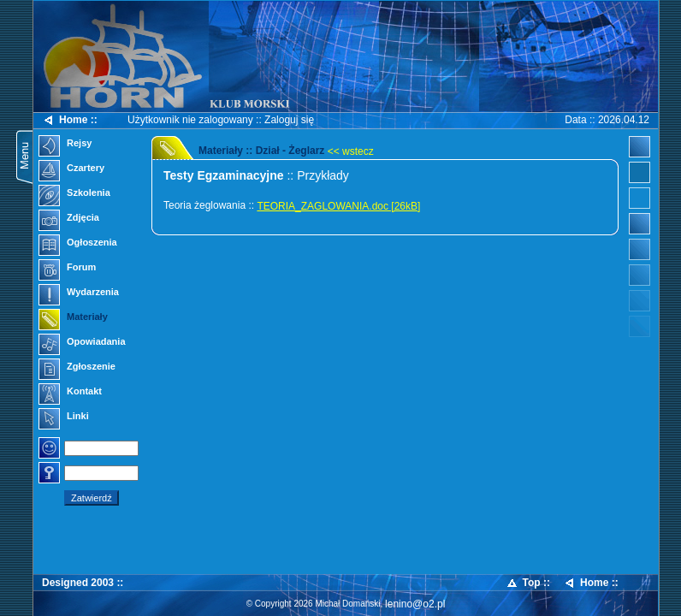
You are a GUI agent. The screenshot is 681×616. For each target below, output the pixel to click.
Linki (64, 418)
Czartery (71, 169)
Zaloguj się (289, 120)
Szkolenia (74, 194)
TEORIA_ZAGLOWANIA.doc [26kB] (338, 206)
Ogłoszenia (78, 244)
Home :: (70, 120)
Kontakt (70, 393)
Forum (67, 269)
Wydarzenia (79, 293)
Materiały (73, 318)
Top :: (528, 583)
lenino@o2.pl (415, 604)
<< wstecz (351, 151)
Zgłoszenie (77, 368)
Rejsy (65, 145)
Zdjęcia (69, 219)
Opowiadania (82, 343)
